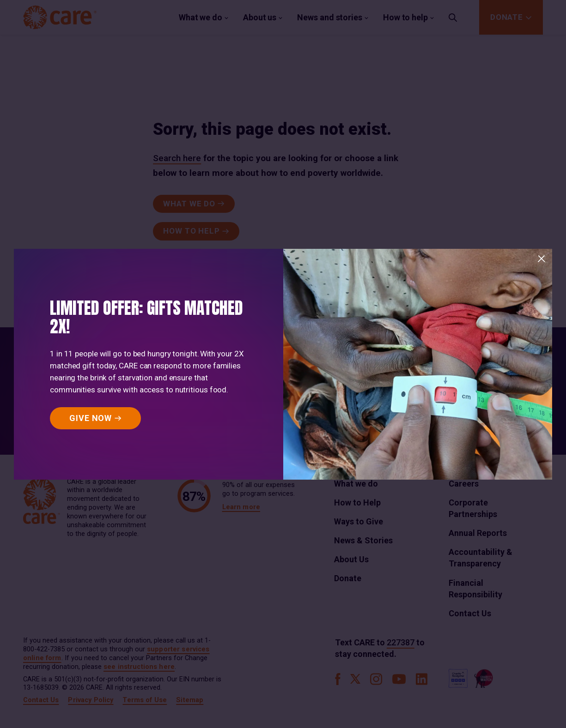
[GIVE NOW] (95, 418)
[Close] (542, 259)
